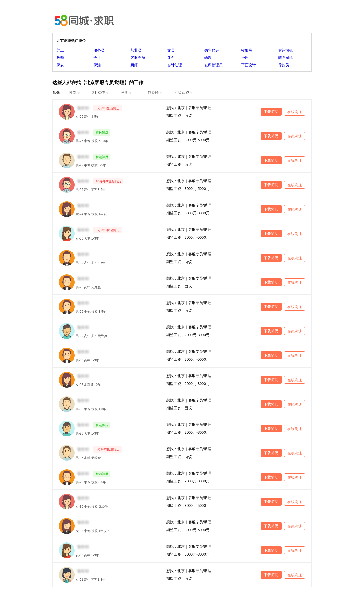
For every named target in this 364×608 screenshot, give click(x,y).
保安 (60, 65)
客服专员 (138, 58)
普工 (60, 50)
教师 (60, 58)
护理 (245, 58)
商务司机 (285, 58)
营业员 (136, 50)
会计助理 (175, 65)
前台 (171, 58)
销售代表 (212, 50)
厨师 (134, 65)
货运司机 (285, 50)
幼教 (208, 58)
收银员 (247, 50)
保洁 (97, 65)
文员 (171, 50)
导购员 (284, 65)
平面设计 (249, 65)
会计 (97, 58)
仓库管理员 (213, 65)
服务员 (99, 50)
